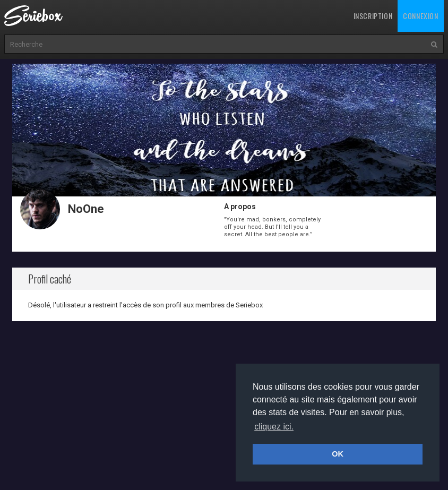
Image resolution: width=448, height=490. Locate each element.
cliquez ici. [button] (274, 427)
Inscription (373, 16)
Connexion (420, 16)
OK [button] (338, 454)
